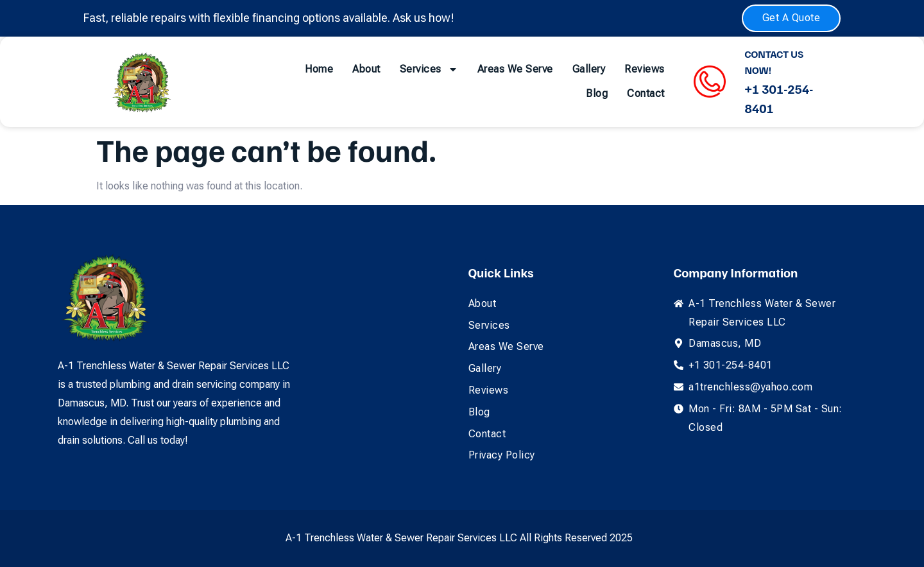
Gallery (589, 69)
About (366, 69)
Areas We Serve (515, 69)
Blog (597, 93)
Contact (646, 93)
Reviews (645, 69)
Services (429, 69)
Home (319, 69)
